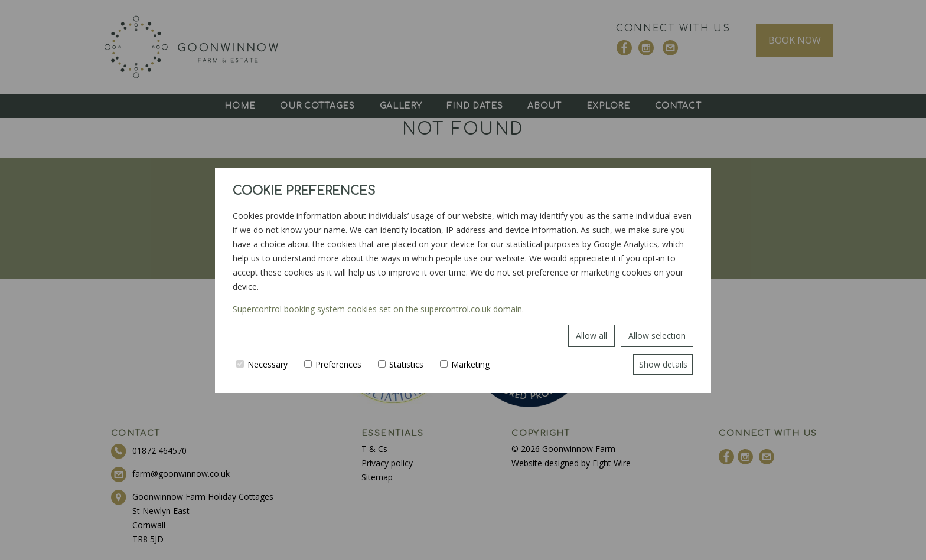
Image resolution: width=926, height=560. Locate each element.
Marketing (465, 364)
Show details (663, 364)
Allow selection (657, 335)
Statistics (401, 364)
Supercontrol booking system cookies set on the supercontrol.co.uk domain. (378, 309)
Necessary (262, 364)
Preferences (333, 364)
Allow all (591, 335)
